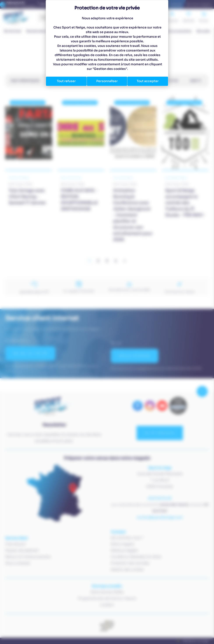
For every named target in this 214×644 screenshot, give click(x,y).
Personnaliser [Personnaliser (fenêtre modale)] (107, 81)
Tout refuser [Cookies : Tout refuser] (66, 81)
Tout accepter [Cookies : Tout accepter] (148, 81)
